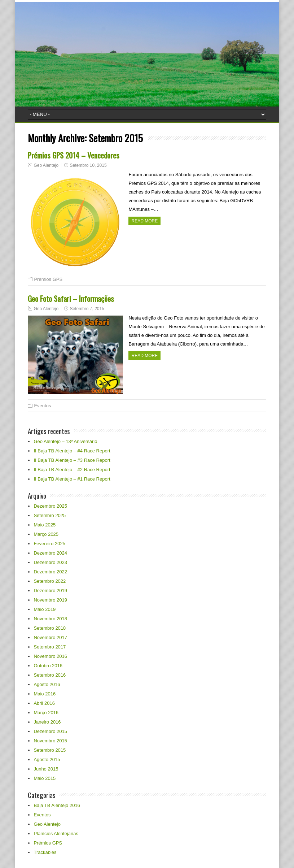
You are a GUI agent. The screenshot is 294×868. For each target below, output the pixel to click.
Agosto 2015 (47, 759)
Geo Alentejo (46, 165)
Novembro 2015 (50, 741)
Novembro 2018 (50, 619)
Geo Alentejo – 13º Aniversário (65, 441)
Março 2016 (46, 713)
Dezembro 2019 (50, 591)
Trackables (45, 852)
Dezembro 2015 (50, 731)
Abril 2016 (44, 703)
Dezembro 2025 (50, 506)
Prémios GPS (48, 279)
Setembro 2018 (50, 628)
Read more (144, 221)
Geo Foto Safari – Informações (71, 298)
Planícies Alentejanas (56, 834)
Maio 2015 (45, 778)
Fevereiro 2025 (49, 544)
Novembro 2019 (50, 600)
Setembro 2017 (50, 647)
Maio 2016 (45, 694)
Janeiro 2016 (47, 722)
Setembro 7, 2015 (87, 309)
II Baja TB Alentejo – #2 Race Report (72, 470)
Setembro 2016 (50, 675)
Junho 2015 (46, 769)
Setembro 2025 (50, 515)
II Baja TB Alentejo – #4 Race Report (72, 451)
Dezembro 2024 (50, 553)
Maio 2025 (45, 525)
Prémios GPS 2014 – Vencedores (74, 155)
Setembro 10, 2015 (88, 165)
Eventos (42, 406)
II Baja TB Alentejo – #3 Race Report (72, 460)
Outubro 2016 (48, 666)
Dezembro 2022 (50, 572)
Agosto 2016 (47, 684)
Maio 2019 (45, 609)
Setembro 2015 (50, 750)
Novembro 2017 (50, 637)
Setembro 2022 (50, 581)
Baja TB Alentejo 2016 (57, 805)
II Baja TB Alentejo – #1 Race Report (72, 479)
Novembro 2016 (50, 656)
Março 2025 (46, 534)
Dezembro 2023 (50, 562)
